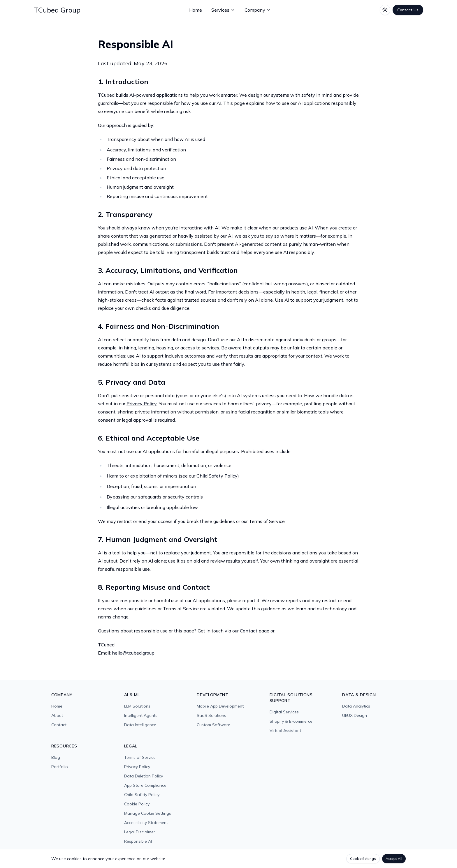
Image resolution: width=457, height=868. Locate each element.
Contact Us (408, 10)
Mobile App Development (220, 706)
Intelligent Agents (141, 715)
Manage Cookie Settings (148, 813)
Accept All (394, 859)
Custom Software (213, 725)
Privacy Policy (142, 404)
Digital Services (284, 712)
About (57, 715)
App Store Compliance (145, 785)
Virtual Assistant (285, 731)
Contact (249, 631)
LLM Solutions (137, 706)
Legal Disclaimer (140, 832)
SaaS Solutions (211, 715)
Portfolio (60, 767)
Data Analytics (356, 706)
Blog (56, 757)
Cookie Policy (137, 804)
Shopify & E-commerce (291, 721)
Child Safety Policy (217, 476)
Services (223, 10)
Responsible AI (138, 841)
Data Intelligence (140, 725)
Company (258, 10)
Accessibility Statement (146, 823)
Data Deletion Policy (144, 776)
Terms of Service (140, 757)
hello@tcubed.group (133, 653)
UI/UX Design (355, 715)
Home (196, 10)
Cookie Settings (363, 859)
